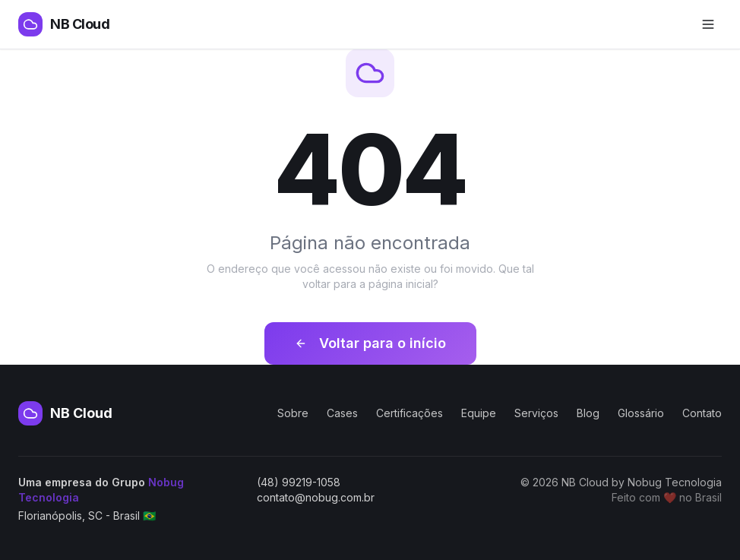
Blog (588, 413)
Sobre (293, 413)
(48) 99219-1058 (299, 482)
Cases (342, 413)
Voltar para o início (370, 343)
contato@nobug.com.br (316, 497)
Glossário (641, 413)
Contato (702, 413)
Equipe (479, 413)
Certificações (410, 413)
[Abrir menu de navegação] (708, 24)
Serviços (536, 413)
